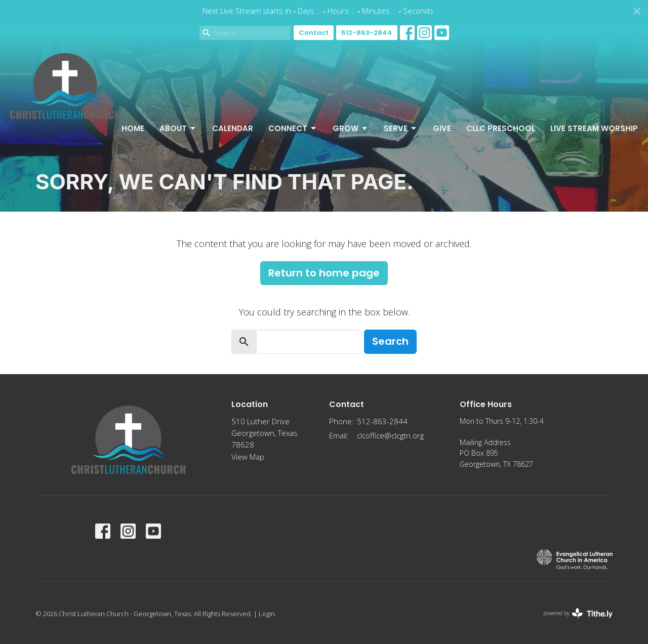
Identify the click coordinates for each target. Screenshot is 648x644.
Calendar (233, 128)
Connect (293, 128)
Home (133, 128)
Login (267, 614)
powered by (578, 613)
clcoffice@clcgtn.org (390, 435)
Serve (401, 128)
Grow (351, 128)
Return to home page (324, 273)
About (178, 128)
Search (390, 341)
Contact (314, 33)
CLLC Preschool (501, 128)
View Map (248, 457)
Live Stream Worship (594, 128)
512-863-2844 (367, 33)
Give (442, 128)
